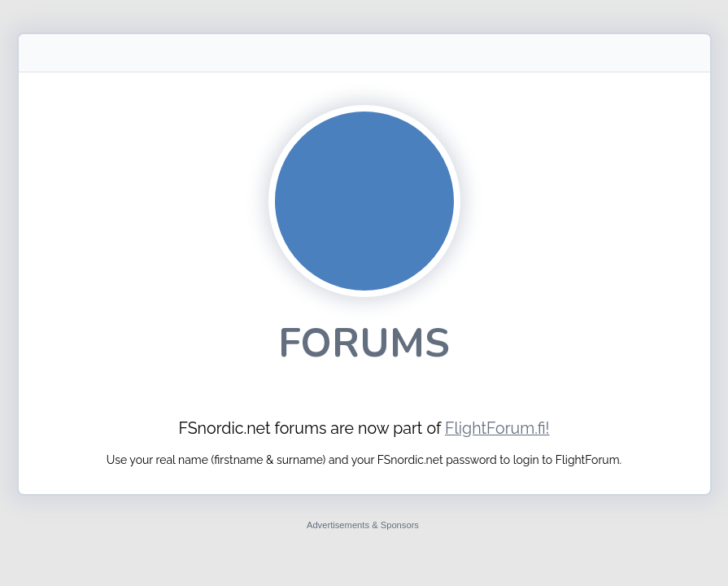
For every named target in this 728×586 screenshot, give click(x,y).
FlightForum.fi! (497, 429)
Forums (364, 343)
